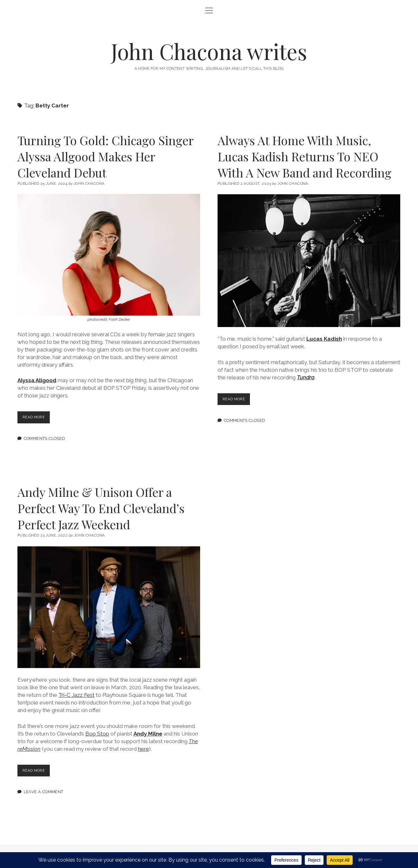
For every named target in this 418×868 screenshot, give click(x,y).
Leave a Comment (44, 791)
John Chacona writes (209, 51)
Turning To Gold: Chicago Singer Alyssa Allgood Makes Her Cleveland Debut (105, 156)
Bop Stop (97, 734)
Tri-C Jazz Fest (76, 695)
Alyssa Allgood (37, 380)
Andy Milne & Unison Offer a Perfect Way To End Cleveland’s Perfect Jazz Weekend (101, 508)
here (144, 749)
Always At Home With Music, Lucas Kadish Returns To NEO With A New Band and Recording (304, 156)
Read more (38, 418)
